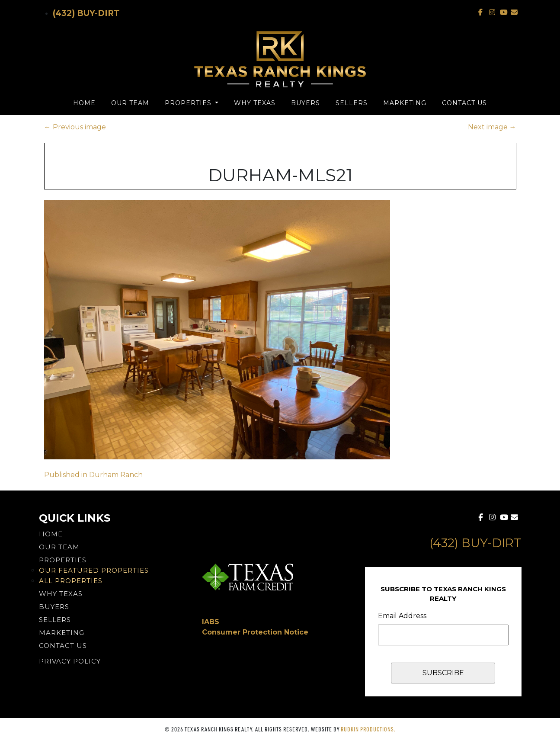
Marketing (405, 103)
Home (84, 103)
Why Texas (255, 103)
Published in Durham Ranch (93, 475)
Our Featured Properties (94, 570)
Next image (492, 127)
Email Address (402, 616)
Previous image (75, 127)
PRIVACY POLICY (70, 661)
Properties (189, 103)
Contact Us (464, 103)
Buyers (306, 103)
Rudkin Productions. (368, 729)
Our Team (130, 103)
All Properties (71, 581)
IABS (211, 622)
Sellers (352, 103)
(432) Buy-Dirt (86, 13)
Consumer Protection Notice (255, 632)
